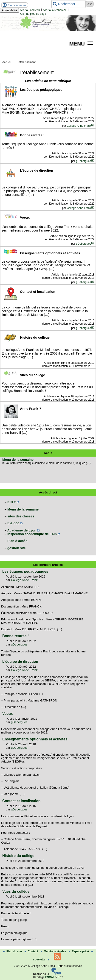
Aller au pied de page (33, 14)
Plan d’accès (17, 541)
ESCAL (50, 977)
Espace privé (79, 951)
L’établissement (26, 62)
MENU (77, 44)
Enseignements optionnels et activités (35, 739)
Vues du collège (16, 891)
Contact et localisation (21, 801)
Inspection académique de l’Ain (32, 534)
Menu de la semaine (18, 460)
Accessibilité (9, 10)
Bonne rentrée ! (16, 636)
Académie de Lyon (22, 530)
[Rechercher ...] (68, 4)
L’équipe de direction (20, 662)
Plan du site (13, 951)
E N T (12, 502)
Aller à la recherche (55, 10)
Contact (32, 951)
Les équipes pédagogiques (25, 571)
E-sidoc (13, 523)
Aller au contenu (30, 10)
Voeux (8, 714)
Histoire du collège (18, 856)
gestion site (17, 548)
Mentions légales (54, 951)
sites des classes (21, 516)
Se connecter (17, 5)
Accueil (7, 62)
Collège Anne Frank (79, 126)
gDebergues (83, 161)
